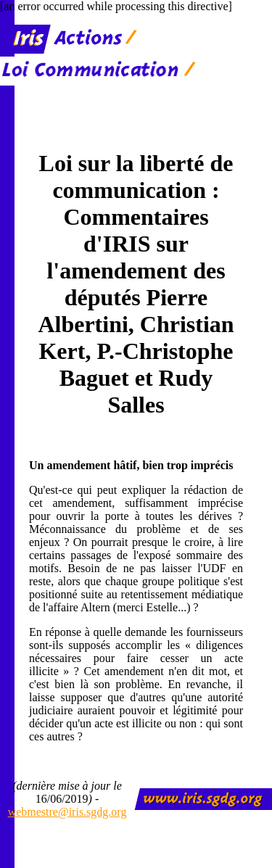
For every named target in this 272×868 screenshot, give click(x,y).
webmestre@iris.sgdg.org (67, 812)
